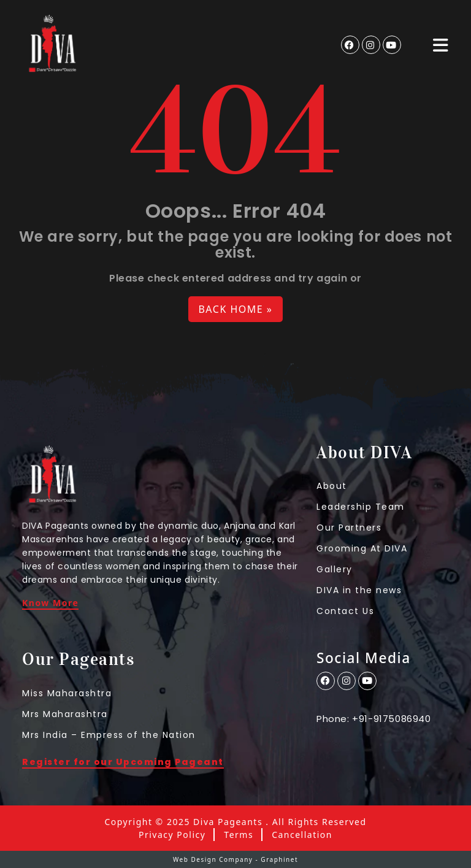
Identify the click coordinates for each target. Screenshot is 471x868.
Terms (239, 835)
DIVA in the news (359, 590)
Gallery (335, 569)
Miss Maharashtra (67, 693)
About (332, 486)
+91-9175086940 (391, 719)
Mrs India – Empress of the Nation (109, 735)
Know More (50, 604)
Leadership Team (361, 507)
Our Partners (349, 528)
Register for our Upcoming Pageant (123, 763)
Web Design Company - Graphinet (235, 859)
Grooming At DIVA (362, 548)
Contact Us (345, 611)
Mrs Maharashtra (65, 714)
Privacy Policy (172, 835)
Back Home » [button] (235, 309)
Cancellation (302, 835)
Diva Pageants (228, 822)
